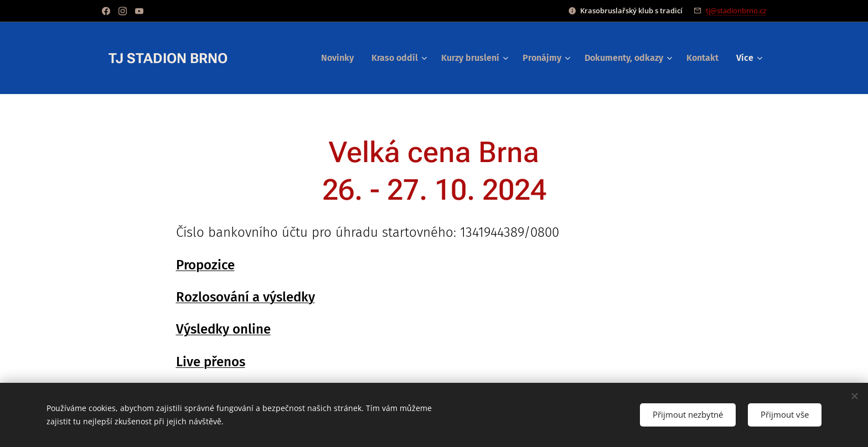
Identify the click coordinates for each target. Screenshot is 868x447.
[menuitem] (340, 58)
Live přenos (211, 362)
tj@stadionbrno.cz (736, 11)
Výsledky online (223, 329)
